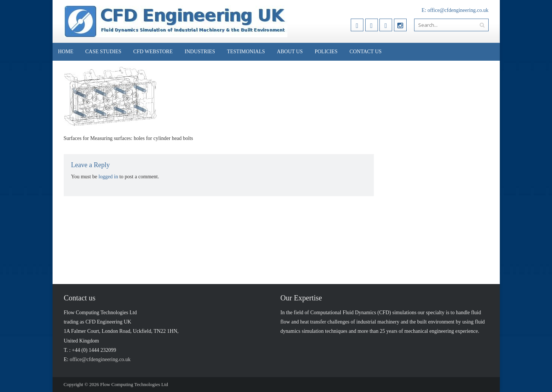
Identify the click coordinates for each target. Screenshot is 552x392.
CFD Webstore (153, 52)
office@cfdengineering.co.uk (458, 10)
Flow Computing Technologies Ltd (134, 384)
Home (66, 52)
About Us (290, 52)
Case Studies (103, 52)
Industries (200, 52)
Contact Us (366, 52)
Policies (326, 52)
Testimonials (246, 52)
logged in (108, 177)
